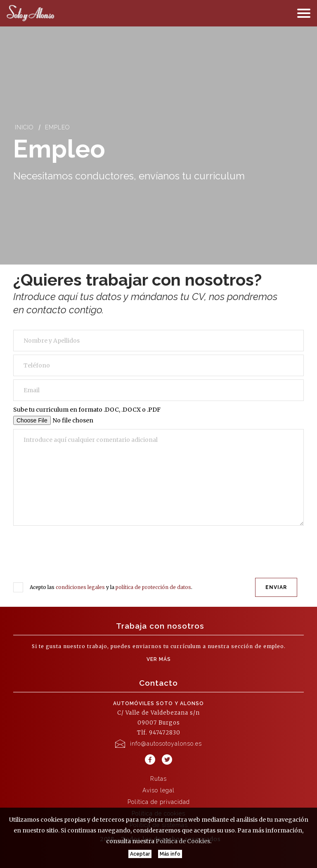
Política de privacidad (159, 802)
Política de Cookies (183, 841)
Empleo (58, 127)
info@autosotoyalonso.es (166, 744)
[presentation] (79, 555)
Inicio (24, 127)
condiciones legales (80, 587)
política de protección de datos (153, 587)
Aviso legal (158, 790)
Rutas (158, 779)
